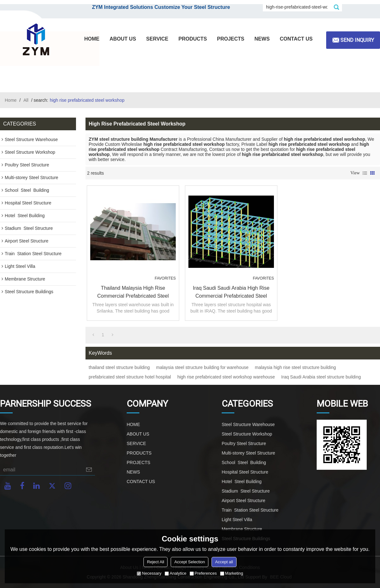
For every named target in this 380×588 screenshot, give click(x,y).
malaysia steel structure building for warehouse (202, 367)
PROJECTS (231, 39)
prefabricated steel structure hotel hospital (130, 377)
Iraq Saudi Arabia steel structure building (321, 377)
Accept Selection (190, 562)
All (26, 100)
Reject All (155, 562)
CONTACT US (296, 39)
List (365, 173)
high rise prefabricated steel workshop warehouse (226, 377)
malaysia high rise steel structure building (295, 367)
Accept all (224, 562)
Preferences (203, 573)
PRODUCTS (193, 39)
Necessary (149, 573)
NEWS (262, 39)
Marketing (232, 573)
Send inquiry (357, 40)
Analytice (176, 573)
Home (11, 100)
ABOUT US (123, 39)
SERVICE (157, 39)
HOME (92, 39)
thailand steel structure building (119, 367)
